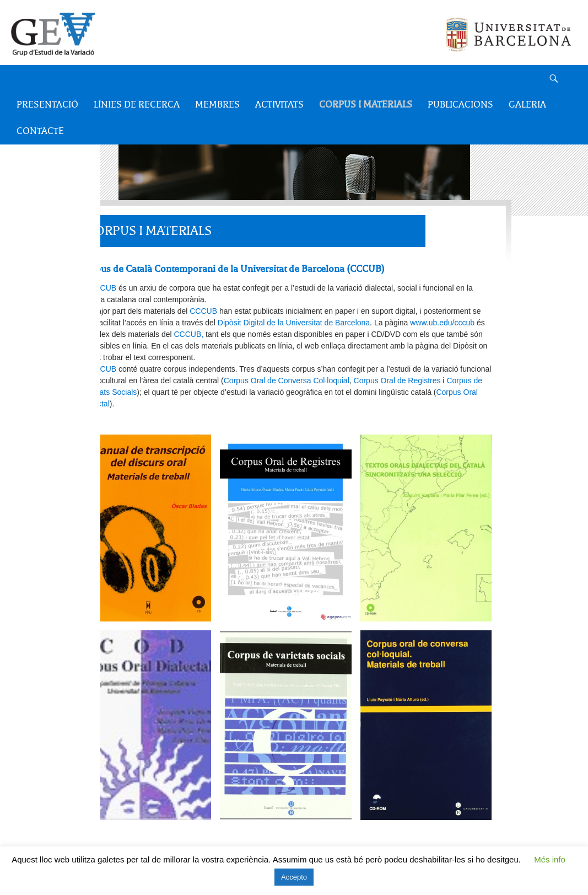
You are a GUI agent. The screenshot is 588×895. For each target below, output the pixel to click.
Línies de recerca (137, 105)
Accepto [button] (294, 877)
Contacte (40, 131)
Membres (217, 105)
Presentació (47, 105)
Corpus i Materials (366, 105)
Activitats (279, 105)
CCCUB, (190, 334)
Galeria (527, 105)
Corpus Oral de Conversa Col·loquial (287, 380)
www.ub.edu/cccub (442, 323)
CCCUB (102, 288)
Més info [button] (550, 859)
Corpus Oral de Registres (397, 380)
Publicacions (460, 105)
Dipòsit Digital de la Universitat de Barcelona (294, 323)
